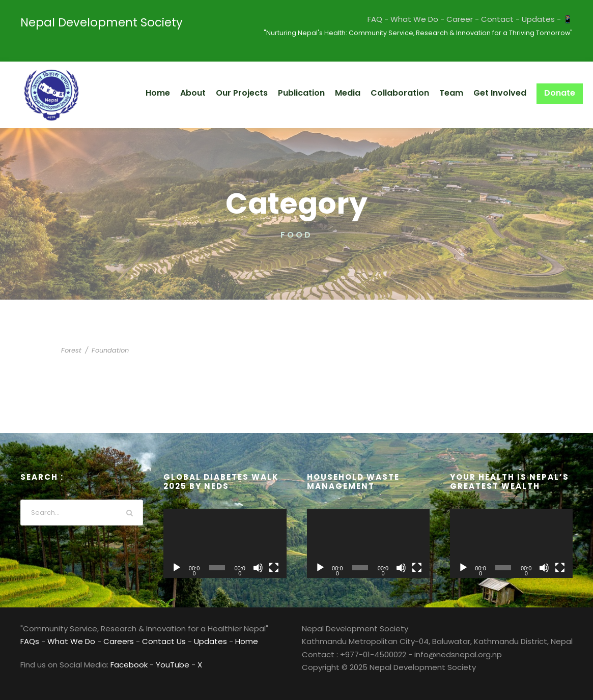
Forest (70, 350)
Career (476, 19)
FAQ (400, 19)
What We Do (436, 19)
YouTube (161, 665)
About (219, 93)
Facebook (123, 665)
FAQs (30, 641)
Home (186, 93)
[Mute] (258, 568)
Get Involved (505, 93)
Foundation (105, 350)
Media (366, 93)
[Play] (177, 568)
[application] (225, 543)
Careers (110, 641)
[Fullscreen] (274, 568)
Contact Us (149, 641)
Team (460, 93)
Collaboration (414, 93)
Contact (508, 19)
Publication (322, 93)
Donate (561, 93)
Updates (542, 19)
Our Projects (265, 93)
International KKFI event (137, 335)
